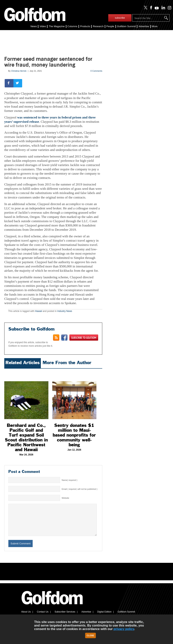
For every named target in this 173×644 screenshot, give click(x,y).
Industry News (65, 311)
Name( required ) (69, 480)
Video (43, 26)
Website (65, 498)
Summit (126, 26)
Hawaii (38, 311)
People (110, 26)
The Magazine (57, 26)
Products (85, 26)
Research (98, 26)
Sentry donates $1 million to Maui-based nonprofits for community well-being (74, 435)
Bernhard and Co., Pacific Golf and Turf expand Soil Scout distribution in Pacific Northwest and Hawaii (26, 437)
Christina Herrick (19, 71)
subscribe (120, 18)
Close (90, 635)
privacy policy (124, 629)
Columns (72, 26)
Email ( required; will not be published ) (80, 489)
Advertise (144, 26)
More (155, 26)
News (34, 26)
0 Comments (96, 71)
